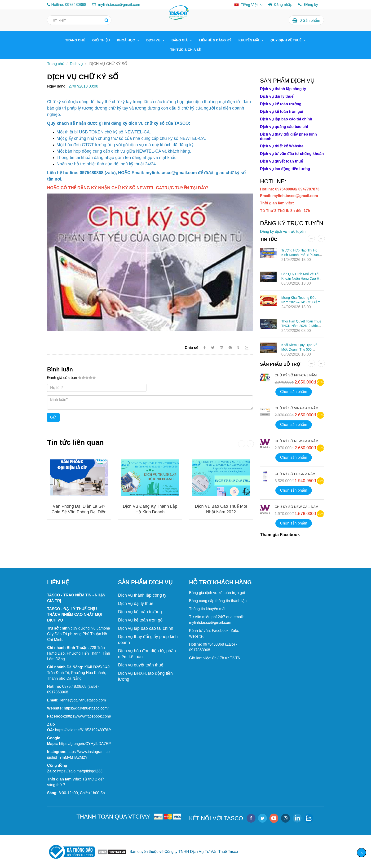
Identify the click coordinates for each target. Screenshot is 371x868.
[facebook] (251, 818)
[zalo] (309, 818)
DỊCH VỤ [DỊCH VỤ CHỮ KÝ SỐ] (154, 40)
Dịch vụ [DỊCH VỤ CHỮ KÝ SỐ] (76, 64)
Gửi (53, 417)
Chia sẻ (192, 348)
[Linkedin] (221, 348)
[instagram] (285, 818)
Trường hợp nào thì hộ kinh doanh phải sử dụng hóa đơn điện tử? (301, 255)
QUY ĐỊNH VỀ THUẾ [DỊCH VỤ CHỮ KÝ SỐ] (286, 40)
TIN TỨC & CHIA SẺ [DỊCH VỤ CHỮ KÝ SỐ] (186, 50)
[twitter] (262, 818)
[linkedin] (297, 818)
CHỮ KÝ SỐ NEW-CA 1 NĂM (296, 507)
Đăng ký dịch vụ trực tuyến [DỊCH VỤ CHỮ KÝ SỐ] (283, 231)
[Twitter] (213, 348)
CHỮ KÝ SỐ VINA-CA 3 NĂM (297, 408)
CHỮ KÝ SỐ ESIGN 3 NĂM (295, 474)
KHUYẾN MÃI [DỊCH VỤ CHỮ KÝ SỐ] (249, 40)
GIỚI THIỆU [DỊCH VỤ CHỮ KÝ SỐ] (101, 40)
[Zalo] (249, 348)
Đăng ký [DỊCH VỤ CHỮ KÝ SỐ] (308, 5)
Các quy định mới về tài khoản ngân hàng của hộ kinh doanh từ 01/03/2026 (301, 278)
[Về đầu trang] (362, 853)
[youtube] (274, 818)
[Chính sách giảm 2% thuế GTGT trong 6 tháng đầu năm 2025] (79, 634)
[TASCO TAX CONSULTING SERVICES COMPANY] (86, 708)
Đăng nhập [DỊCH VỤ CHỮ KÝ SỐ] (280, 5)
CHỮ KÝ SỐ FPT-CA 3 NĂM (296, 375)
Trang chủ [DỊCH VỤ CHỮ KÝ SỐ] (56, 64)
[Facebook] (205, 348)
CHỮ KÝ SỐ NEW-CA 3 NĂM (296, 441)
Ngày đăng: (57, 86)
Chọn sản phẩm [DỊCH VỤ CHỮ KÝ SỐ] (294, 392)
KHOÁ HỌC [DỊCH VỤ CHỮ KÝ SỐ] (126, 40)
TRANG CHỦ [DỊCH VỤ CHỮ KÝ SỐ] (75, 40)
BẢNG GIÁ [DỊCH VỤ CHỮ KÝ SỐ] (180, 40)
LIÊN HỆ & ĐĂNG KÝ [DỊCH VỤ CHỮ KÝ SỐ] (215, 40)
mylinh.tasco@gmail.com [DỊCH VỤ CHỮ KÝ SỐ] (116, 5)
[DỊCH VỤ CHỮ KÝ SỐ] (128, 188)
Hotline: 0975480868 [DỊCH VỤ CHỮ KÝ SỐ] (69, 5)
